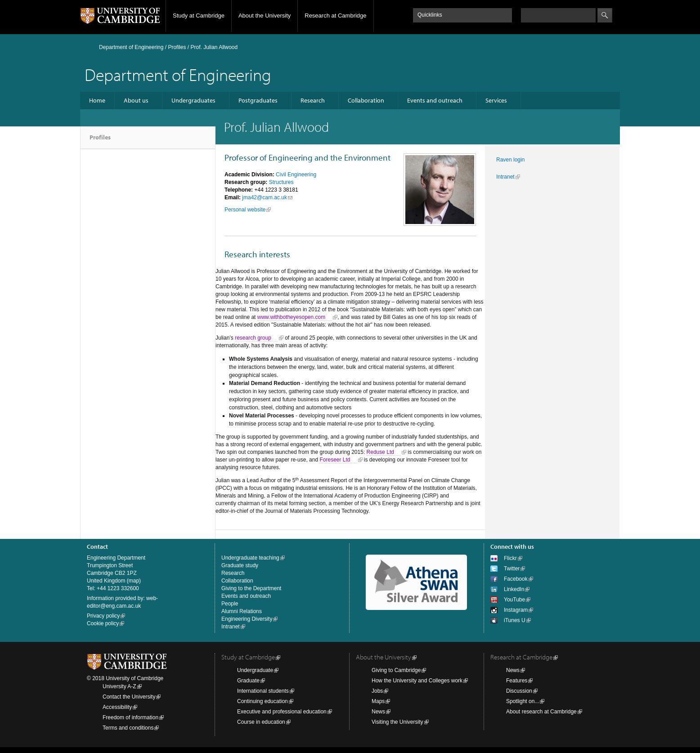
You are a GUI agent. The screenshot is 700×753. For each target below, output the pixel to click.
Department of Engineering (131, 47)
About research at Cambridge (541, 712)
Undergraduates (193, 100)
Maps (378, 701)
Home (97, 100)
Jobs (377, 691)
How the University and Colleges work (417, 681)
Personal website (245, 210)
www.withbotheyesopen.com (291, 317)
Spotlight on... (523, 701)
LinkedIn (514, 589)
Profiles (100, 137)
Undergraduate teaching (250, 558)
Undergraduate (255, 670)
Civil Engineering (296, 175)
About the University (265, 16)
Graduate (248, 681)
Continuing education (262, 701)
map (134, 581)
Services (496, 100)
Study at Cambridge (199, 16)
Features (517, 681)
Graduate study (240, 565)
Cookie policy (103, 623)
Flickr (510, 558)
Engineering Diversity (247, 619)
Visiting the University (397, 722)
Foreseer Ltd (335, 460)
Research (313, 100)
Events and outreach (435, 100)
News (378, 712)
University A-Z (119, 686)
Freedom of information (130, 717)
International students (263, 691)
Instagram (516, 610)
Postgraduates (258, 100)
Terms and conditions (128, 728)
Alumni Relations (242, 611)
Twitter (512, 569)
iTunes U (515, 620)
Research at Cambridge (335, 16)
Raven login (510, 160)
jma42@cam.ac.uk (265, 197)
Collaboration (366, 100)
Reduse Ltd (380, 452)
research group (253, 338)
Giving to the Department (251, 588)
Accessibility (117, 707)
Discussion (519, 691)
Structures (281, 182)
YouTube (514, 600)
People (230, 604)
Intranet (505, 177)
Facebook (516, 579)
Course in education (261, 722)
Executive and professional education (282, 712)
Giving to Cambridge (396, 670)
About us (136, 100)
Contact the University (129, 697)
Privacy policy (103, 616)
